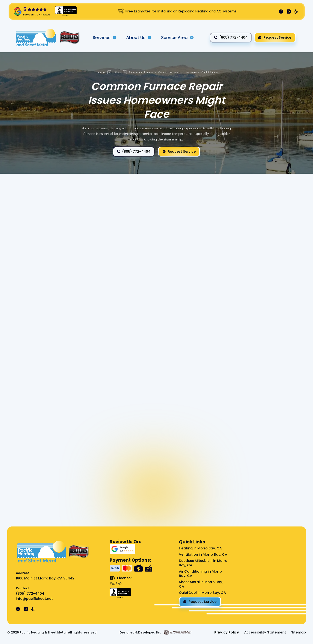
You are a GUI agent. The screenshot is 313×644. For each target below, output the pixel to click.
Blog (117, 72)
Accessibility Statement (265, 633)
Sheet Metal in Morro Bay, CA (201, 584)
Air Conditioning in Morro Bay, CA (200, 574)
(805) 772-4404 (30, 594)
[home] (36, 38)
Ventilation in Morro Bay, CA (203, 555)
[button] (105, 38)
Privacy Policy (227, 633)
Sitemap (299, 633)
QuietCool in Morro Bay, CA (202, 593)
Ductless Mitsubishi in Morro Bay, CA (203, 563)
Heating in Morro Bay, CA (200, 548)
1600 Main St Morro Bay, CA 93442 (45, 578)
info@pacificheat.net (34, 599)
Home (100, 72)
